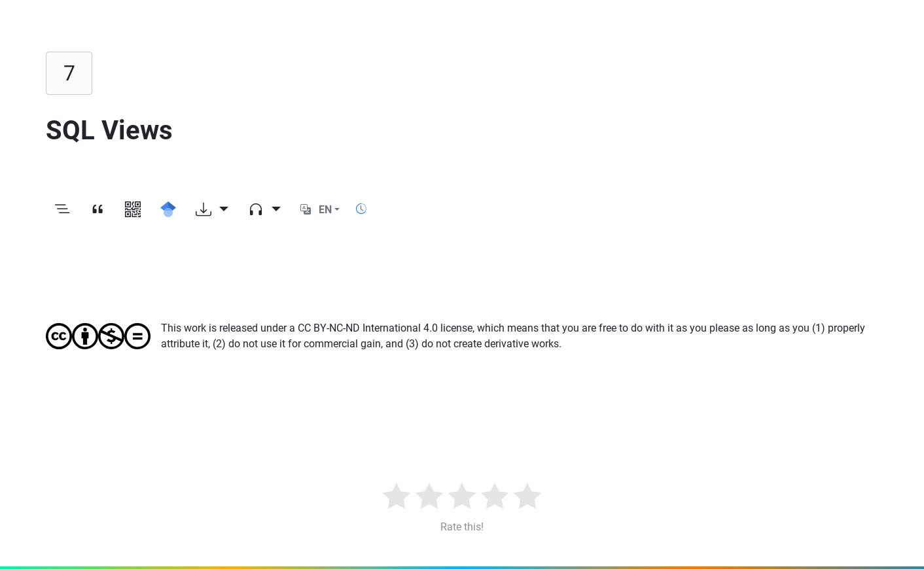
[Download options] (212, 210)
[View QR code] (133, 210)
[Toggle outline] (62, 210)
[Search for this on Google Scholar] (168, 210)
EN (325, 210)
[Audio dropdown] (264, 210)
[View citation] (98, 210)
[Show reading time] (361, 209)
